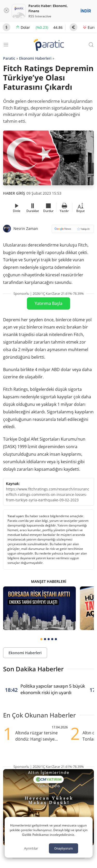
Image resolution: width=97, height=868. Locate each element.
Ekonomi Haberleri (35, 58)
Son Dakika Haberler (33, 669)
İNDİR (86, 11)
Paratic (9, 58)
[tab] (41, 639)
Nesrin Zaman (26, 228)
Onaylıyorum (63, 848)
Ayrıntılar (31, 848)
